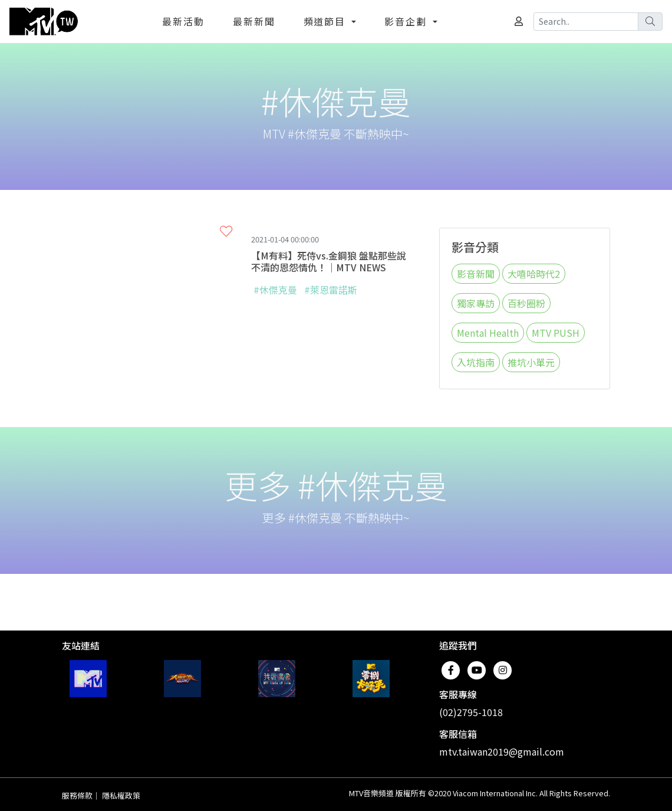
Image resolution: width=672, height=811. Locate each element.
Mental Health (488, 333)
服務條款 (77, 795)
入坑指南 (476, 362)
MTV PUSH (556, 333)
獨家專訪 (476, 303)
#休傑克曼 (275, 290)
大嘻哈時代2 (534, 274)
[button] (226, 231)
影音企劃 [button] (407, 21)
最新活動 (183, 21)
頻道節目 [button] (327, 21)
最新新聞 (254, 21)
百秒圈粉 (526, 303)
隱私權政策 (121, 795)
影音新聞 (476, 274)
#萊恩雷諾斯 (331, 290)
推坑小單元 (531, 362)
